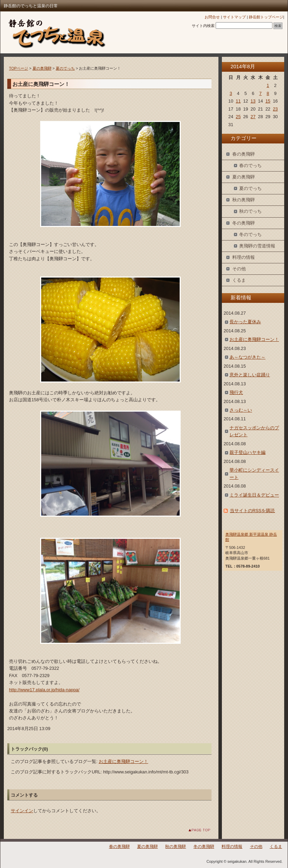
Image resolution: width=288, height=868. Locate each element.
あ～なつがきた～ (247, 357)
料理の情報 (244, 257)
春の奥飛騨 (244, 154)
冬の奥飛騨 (244, 223)
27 (253, 117)
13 (253, 101)
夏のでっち (65, 68)
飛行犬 (236, 392)
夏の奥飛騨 (42, 68)
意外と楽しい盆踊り (250, 375)
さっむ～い (241, 410)
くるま (239, 280)
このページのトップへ (194, 830)
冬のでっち (250, 234)
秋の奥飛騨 (244, 200)
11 (238, 101)
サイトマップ (234, 17)
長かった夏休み (245, 322)
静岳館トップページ (266, 17)
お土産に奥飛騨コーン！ (123, 761)
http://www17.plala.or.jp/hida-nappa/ (44, 690)
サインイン (22, 811)
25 (238, 117)
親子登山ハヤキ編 (247, 452)
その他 (239, 269)
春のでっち (250, 165)
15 (268, 101)
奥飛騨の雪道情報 (257, 246)
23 (275, 109)
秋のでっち (250, 211)
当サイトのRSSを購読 (252, 511)
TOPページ (19, 68)
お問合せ (212, 17)
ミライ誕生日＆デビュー (254, 495)
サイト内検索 (203, 26)
